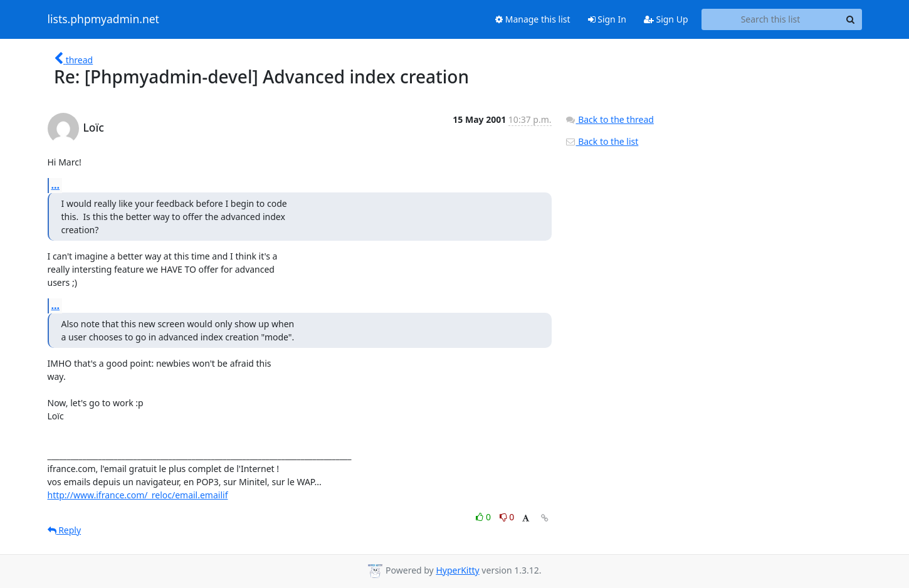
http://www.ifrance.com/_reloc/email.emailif (138, 495)
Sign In (607, 19)
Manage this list (533, 19)
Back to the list (602, 141)
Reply (65, 530)
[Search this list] (771, 19)
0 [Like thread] (484, 517)
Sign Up (666, 19)
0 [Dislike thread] (507, 517)
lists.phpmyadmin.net (103, 19)
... (56, 185)
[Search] (851, 19)
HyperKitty (457, 570)
